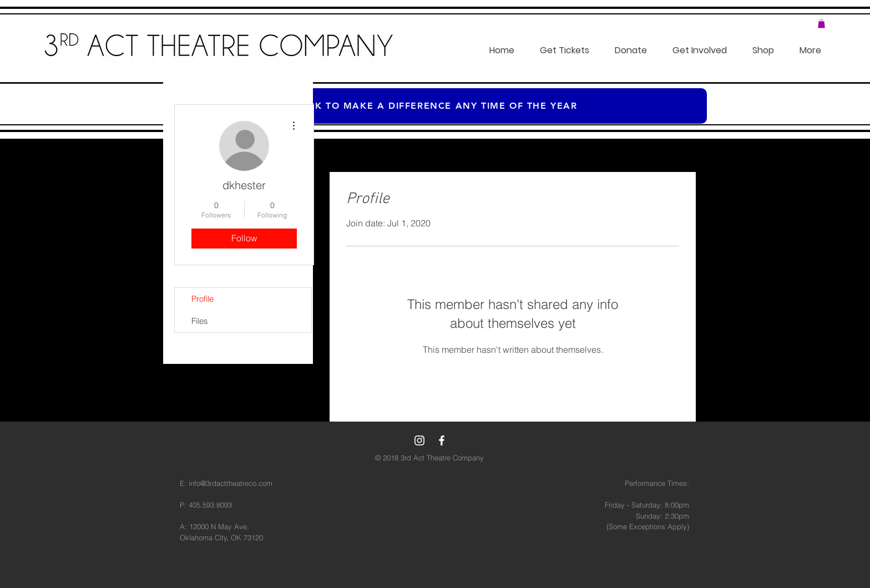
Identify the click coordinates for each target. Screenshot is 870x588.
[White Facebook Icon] (442, 440)
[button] (821, 24)
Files (200, 321)
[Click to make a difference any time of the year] (435, 106)
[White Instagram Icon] (419, 440)
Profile (203, 299)
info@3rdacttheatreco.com (231, 483)
